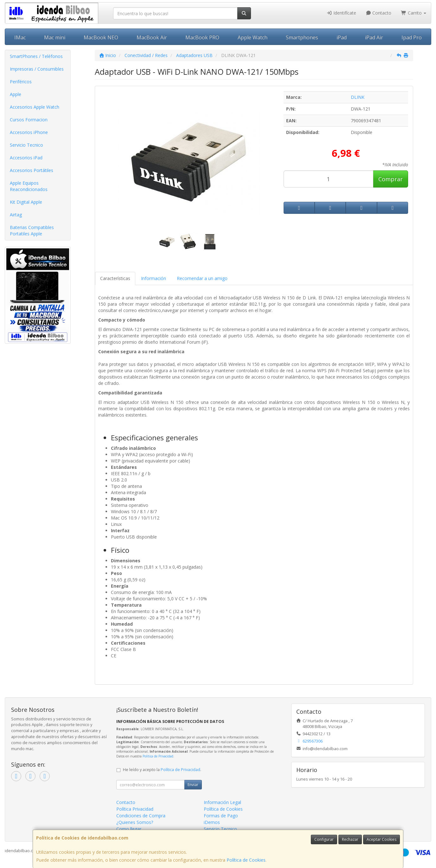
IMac (20, 37)
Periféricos (21, 82)
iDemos (212, 822)
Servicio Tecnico (26, 145)
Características (115, 278)
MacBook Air (152, 37)
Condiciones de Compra (141, 816)
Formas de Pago (221, 816)
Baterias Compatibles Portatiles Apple (32, 230)
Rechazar (350, 839)
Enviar (193, 785)
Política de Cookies (246, 860)
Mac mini (55, 37)
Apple (16, 94)
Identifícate (341, 13)
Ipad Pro (412, 37)
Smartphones (302, 37)
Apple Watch (253, 37)
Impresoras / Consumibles (37, 69)
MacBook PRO (202, 37)
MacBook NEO (101, 37)
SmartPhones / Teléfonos (36, 56)
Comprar (391, 179)
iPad (342, 37)
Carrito (414, 13)
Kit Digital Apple (26, 202)
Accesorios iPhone (29, 132)
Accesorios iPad (26, 158)
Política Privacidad (135, 809)
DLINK (358, 97)
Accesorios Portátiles (32, 170)
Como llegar (129, 829)
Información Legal (222, 802)
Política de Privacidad (158, 756)
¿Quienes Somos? (135, 822)
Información (154, 278)
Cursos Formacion (29, 120)
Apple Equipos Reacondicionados (29, 186)
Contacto (379, 13)
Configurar (324, 839)
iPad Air (374, 37)
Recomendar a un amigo (202, 278)
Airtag (16, 215)
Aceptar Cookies (381, 839)
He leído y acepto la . (162, 770)
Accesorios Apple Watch (35, 107)
